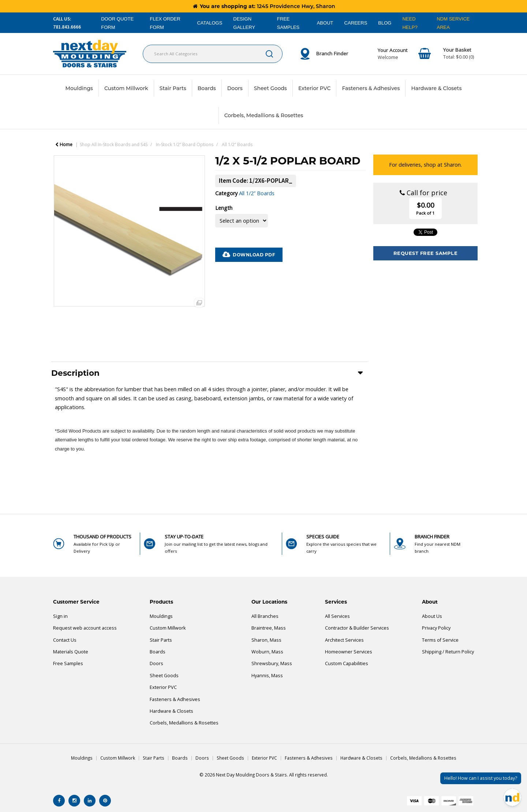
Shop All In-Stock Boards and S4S (114, 144)
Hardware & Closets (436, 88)
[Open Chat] (512, 797)
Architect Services (344, 640)
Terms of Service (440, 640)
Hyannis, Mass (267, 676)
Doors (235, 88)
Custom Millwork (126, 88)
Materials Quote (71, 652)
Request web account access (85, 628)
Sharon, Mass (266, 640)
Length (224, 208)
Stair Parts (173, 88)
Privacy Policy (436, 628)
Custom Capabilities (347, 663)
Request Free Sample (426, 253)
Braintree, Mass (269, 628)
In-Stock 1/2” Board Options (185, 144)
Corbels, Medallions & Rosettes (264, 115)
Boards (207, 88)
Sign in (60, 616)
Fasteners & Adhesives (371, 88)
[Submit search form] (269, 54)
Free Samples (68, 663)
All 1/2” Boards (237, 144)
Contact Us (65, 640)
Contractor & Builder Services (357, 628)
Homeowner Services (349, 652)
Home (64, 144)
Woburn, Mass (267, 652)
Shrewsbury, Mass (272, 663)
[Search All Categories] (213, 54)
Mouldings (79, 88)
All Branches (265, 616)
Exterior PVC (315, 88)
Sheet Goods (270, 88)
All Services (337, 616)
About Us (432, 616)
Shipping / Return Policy (448, 652)
